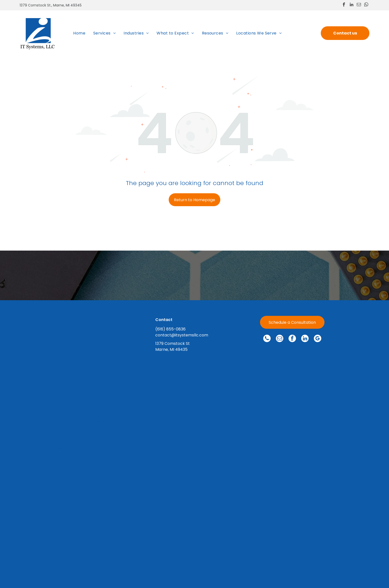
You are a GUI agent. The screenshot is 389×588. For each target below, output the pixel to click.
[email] (359, 5)
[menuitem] (79, 33)
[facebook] (344, 5)
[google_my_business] (318, 339)
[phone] (267, 339)
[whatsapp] (366, 5)
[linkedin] (351, 5)
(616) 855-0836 (170, 329)
